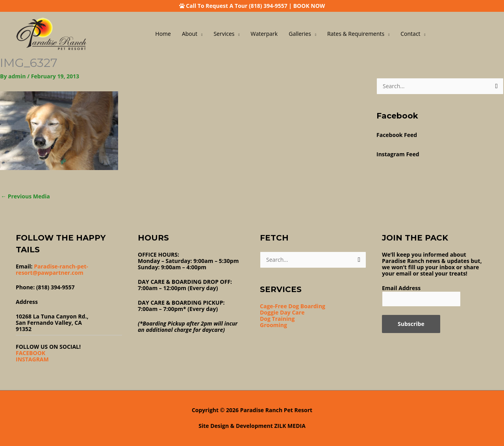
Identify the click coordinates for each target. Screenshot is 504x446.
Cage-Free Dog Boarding (293, 306)
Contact (410, 34)
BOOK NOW (309, 6)
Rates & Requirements (356, 34)
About (190, 34)
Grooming (273, 325)
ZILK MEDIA (290, 426)
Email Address (401, 288)
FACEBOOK (31, 353)
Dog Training (277, 319)
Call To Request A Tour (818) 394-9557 (236, 6)
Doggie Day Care (282, 312)
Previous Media (25, 196)
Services (224, 34)
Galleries (300, 34)
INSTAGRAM (32, 359)
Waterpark (264, 34)
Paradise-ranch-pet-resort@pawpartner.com (52, 269)
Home (163, 34)
